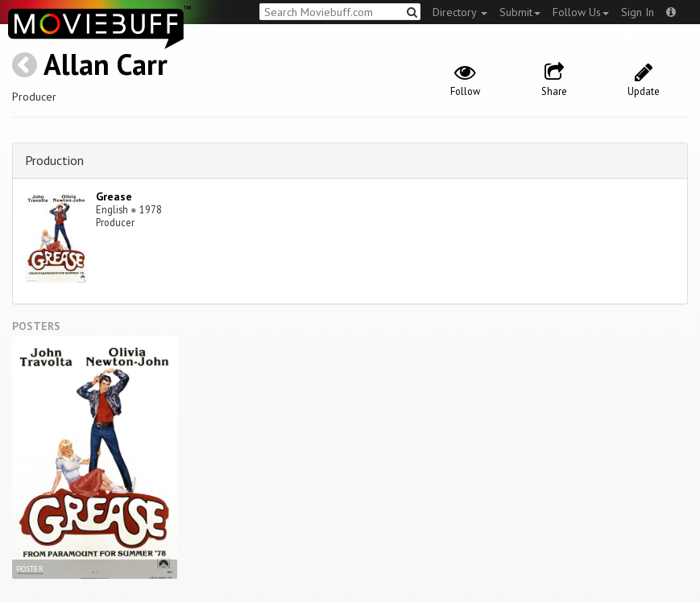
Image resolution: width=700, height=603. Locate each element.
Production (54, 160)
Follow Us (581, 12)
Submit (520, 12)
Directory (460, 12)
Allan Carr (106, 64)
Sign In (638, 12)
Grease (114, 196)
